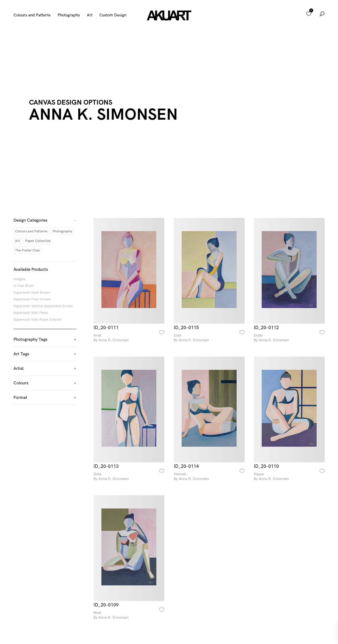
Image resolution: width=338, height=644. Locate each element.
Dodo (289, 338)
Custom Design (113, 15)
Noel (129, 615)
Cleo (209, 338)
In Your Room (24, 286)
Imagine (20, 279)
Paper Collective (38, 241)
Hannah (209, 476)
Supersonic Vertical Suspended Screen (43, 306)
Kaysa (289, 476)
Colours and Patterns (32, 15)
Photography (69, 15)
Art (90, 15)
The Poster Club (27, 250)
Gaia (129, 476)
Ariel (129, 338)
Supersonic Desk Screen (32, 292)
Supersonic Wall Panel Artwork (37, 319)
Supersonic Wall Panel (31, 312)
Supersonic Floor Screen (32, 299)
